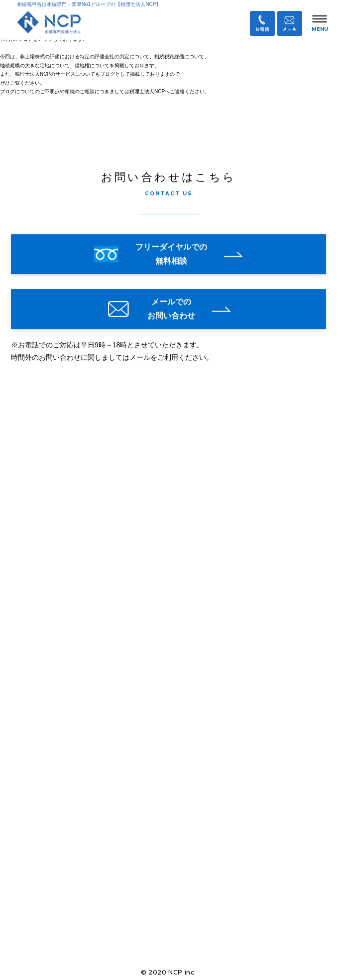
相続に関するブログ (48, 768)
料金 (24, 715)
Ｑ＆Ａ (35, 877)
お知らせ (31, 611)
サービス (31, 741)
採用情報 (31, 846)
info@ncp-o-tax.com (62, 583)
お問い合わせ (45, 899)
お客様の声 (34, 820)
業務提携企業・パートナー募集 (73, 921)
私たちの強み (38, 663)
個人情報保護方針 (52, 943)
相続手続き (34, 689)
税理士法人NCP (61, 458)
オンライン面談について (55, 637)
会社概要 (31, 794)
